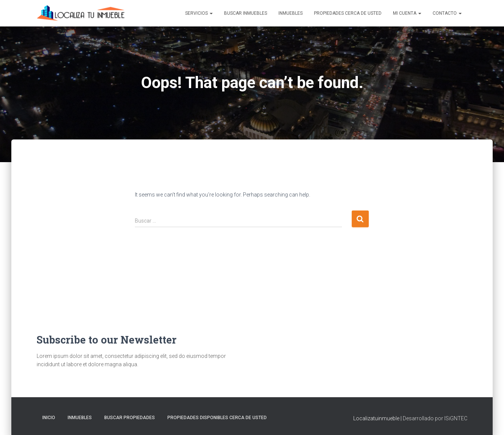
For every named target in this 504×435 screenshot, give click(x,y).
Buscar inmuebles (246, 13)
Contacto (447, 13)
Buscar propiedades (130, 418)
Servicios (199, 13)
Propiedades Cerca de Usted (348, 13)
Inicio (49, 418)
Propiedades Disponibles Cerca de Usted (217, 418)
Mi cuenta (407, 13)
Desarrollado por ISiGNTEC (435, 418)
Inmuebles (291, 13)
